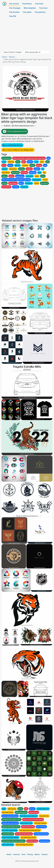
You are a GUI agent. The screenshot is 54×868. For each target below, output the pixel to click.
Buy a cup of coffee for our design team (18, 150)
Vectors (12, 57)
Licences (16, 854)
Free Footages (15, 8)
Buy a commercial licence (12, 145)
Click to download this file (15, 132)
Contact (44, 854)
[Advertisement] (27, 34)
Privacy (30, 854)
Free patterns (40, 12)
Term (23, 854)
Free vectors (14, 4)
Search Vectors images (13, 52)
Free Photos (27, 4)
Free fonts (39, 4)
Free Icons (43, 8)
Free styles (27, 12)
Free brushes (14, 12)
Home (4, 57)
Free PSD (13, 16)
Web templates (30, 8)
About (37, 854)
